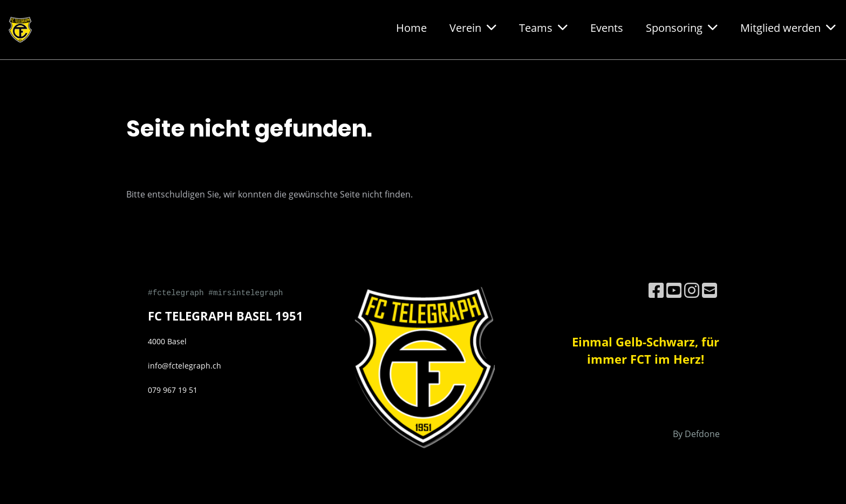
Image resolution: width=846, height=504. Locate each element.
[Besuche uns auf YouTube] (674, 290)
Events (607, 28)
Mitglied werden (788, 28)
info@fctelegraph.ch (185, 366)
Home (411, 28)
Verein (473, 28)
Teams (543, 28)
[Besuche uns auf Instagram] (692, 290)
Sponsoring (682, 28)
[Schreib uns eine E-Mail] (709, 290)
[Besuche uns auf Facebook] (656, 290)
